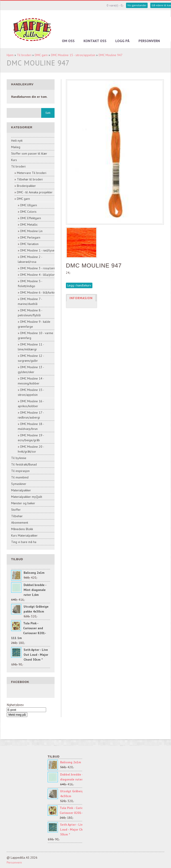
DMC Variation (29, 244)
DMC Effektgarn (31, 218)
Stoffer (16, 510)
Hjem (10, 55)
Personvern (149, 41)
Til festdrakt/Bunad (24, 464)
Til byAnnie (19, 458)
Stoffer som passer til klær (29, 153)
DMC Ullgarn (29, 205)
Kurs (14, 160)
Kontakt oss (95, 41)
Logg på (122, 41)
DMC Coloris (28, 212)
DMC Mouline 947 (111, 55)
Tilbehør (17, 516)
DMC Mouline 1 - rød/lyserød (40, 250)
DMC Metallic (29, 225)
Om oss (68, 41)
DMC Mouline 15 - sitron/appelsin (73, 55)
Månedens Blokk (22, 529)
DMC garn (41, 55)
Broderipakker (26, 186)
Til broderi (24, 55)
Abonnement (20, 523)
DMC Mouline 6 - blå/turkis (38, 292)
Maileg (16, 147)
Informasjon (81, 298)
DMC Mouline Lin (31, 231)
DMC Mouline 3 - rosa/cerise (39, 268)
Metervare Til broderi (32, 173)
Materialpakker (21, 490)
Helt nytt (17, 141)
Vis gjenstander (137, 5)
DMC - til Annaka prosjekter (35, 192)
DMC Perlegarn (30, 237)
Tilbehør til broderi (30, 179)
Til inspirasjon (20, 471)
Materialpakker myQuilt (27, 497)
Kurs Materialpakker (24, 535)
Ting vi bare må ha (24, 542)
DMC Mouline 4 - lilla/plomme (40, 275)
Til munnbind (20, 477)
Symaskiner (19, 484)
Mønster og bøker (23, 503)
